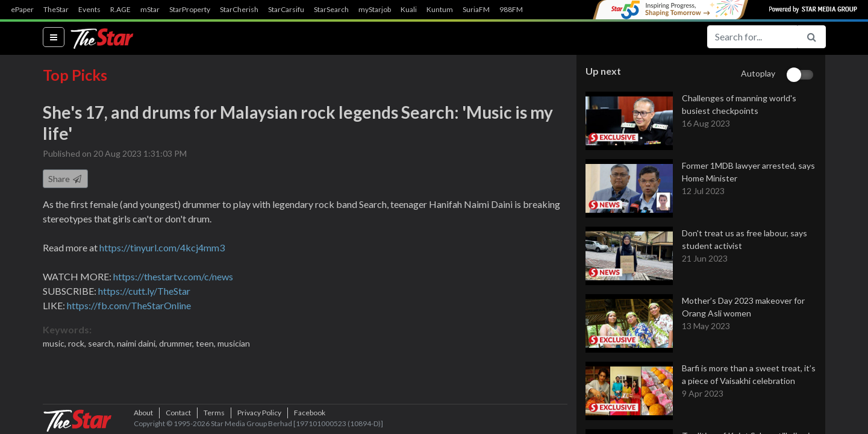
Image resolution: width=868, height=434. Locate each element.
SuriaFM (476, 10)
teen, (207, 343)
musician (234, 343)
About (143, 413)
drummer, (177, 343)
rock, (78, 343)
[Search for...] (752, 37)
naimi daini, (138, 343)
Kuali (409, 10)
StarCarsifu (286, 10)
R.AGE (120, 10)
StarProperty (190, 10)
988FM (511, 10)
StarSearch (331, 10)
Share (65, 179)
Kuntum (440, 10)
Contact (178, 413)
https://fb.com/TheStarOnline (129, 305)
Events (89, 10)
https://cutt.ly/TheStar (144, 291)
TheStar (56, 10)
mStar (150, 10)
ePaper (22, 10)
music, (55, 343)
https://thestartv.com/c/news (173, 276)
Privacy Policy (259, 413)
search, (102, 343)
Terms (214, 413)
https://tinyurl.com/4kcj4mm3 (162, 247)
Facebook (310, 413)
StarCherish (239, 10)
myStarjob (375, 10)
